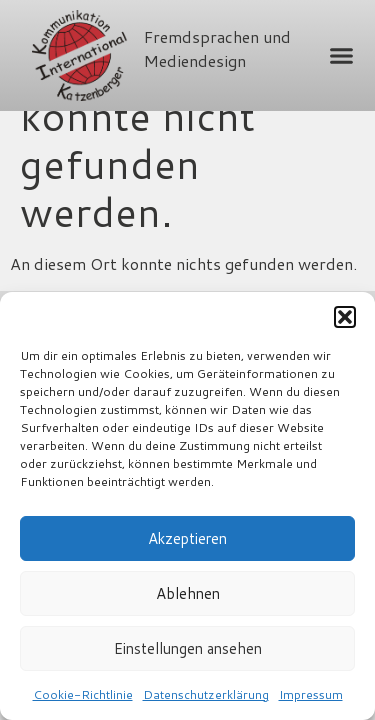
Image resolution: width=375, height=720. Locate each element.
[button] (345, 317)
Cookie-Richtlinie (83, 694)
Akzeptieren (187, 538)
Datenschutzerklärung (206, 694)
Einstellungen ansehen (188, 648)
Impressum (311, 694)
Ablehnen (188, 593)
